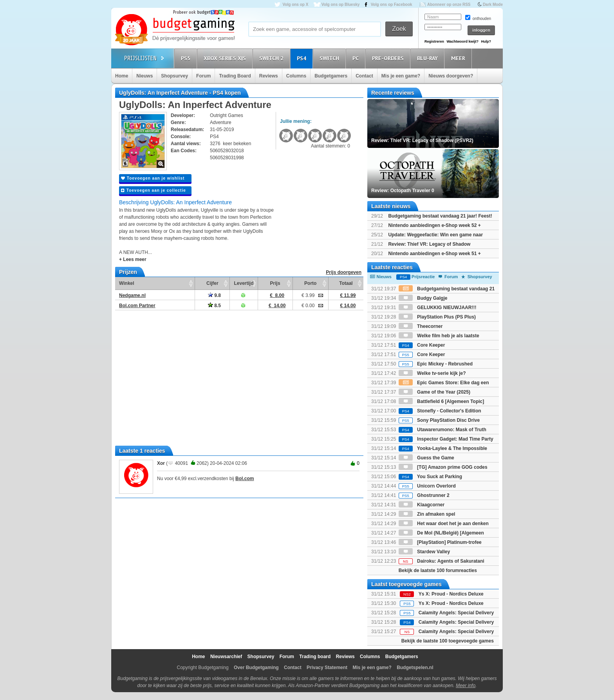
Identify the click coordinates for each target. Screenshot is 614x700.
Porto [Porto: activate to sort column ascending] (310, 283)
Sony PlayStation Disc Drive (439, 420)
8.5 (214, 306)
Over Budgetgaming (256, 668)
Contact (364, 76)
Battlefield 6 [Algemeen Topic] (441, 401)
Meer (459, 58)
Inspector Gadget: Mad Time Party (446, 439)
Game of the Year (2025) (434, 392)
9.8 (214, 295)
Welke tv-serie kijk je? (432, 373)
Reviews (269, 76)
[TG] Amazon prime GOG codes (443, 467)
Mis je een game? (401, 76)
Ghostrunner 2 (424, 495)
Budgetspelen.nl (415, 668)
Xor (161, 463)
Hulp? (486, 41)
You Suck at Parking (430, 477)
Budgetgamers (331, 76)
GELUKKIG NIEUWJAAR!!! (438, 308)
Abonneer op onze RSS (449, 4)
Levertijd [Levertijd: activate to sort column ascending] (244, 283)
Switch (330, 58)
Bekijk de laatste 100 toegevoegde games (448, 641)
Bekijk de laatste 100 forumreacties (438, 570)
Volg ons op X (295, 4)
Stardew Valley (424, 552)
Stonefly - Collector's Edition (440, 411)
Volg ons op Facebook (392, 4)
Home (122, 76)
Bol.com (245, 479)
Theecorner (421, 326)
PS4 (303, 58)
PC (357, 58)
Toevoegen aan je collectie (153, 190)
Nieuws (144, 76)
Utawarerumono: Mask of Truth (442, 430)
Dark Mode (493, 4)
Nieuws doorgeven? (451, 76)
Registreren (434, 41)
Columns (296, 76)
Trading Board (235, 76)
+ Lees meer (133, 259)
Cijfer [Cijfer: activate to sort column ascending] (212, 283)
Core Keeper (422, 345)
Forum (203, 76)
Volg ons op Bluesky (341, 4)
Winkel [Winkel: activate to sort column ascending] (127, 283)
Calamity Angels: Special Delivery (456, 613)
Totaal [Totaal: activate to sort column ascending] (346, 283)
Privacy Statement (327, 668)
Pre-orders (389, 58)
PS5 (187, 58)
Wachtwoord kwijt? (462, 41)
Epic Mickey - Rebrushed (436, 364)
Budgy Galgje (423, 298)
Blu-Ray (429, 58)
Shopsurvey (174, 76)
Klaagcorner (422, 505)
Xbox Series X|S (226, 58)
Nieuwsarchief (226, 657)
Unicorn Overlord (427, 486)
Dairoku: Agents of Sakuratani (442, 561)
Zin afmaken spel (427, 514)
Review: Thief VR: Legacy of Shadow (429, 244)
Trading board (315, 657)
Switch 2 (273, 58)
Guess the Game (426, 458)
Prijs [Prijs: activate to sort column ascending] (275, 283)
